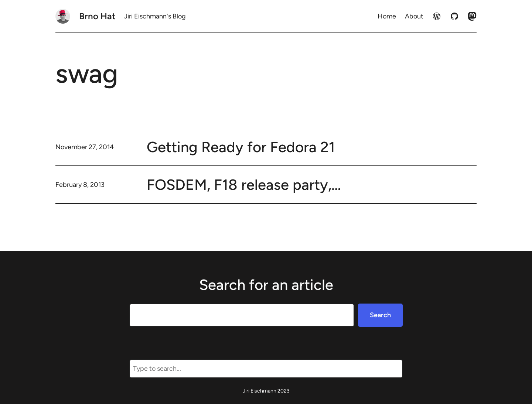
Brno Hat (97, 16)
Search (380, 315)
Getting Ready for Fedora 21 (241, 147)
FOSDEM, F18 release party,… (244, 185)
